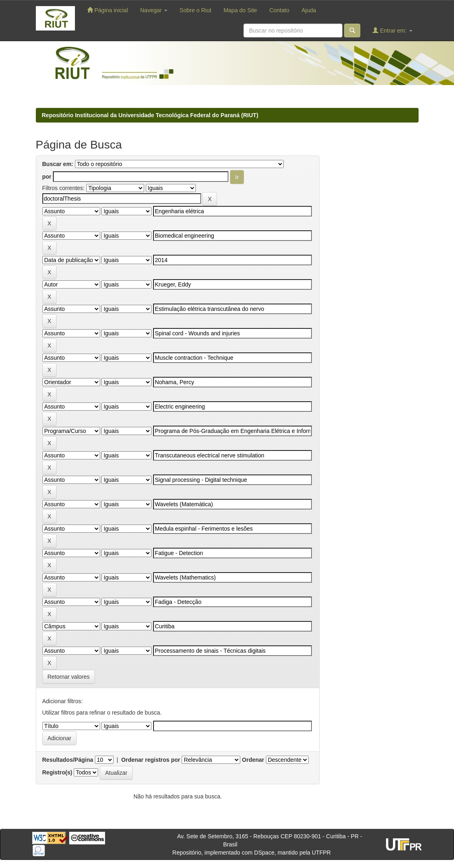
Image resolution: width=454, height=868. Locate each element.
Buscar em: (58, 164)
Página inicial (107, 10)
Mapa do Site (240, 10)
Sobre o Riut (195, 10)
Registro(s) (57, 772)
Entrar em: (392, 30)
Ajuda (309, 10)
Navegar (154, 10)
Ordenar (253, 760)
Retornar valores (69, 677)
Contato (279, 10)
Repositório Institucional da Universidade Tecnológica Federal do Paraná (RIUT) (150, 115)
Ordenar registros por (151, 760)
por (47, 177)
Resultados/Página (68, 760)
